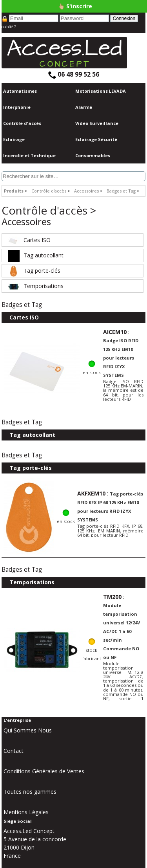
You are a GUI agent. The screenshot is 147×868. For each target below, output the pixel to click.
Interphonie (17, 107)
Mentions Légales (26, 812)
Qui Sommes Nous (28, 730)
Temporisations (35, 286)
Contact (14, 751)
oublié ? (9, 27)
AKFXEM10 (91, 493)
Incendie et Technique (29, 155)
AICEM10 (115, 332)
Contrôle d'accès (22, 123)
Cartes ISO (28, 240)
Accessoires (86, 191)
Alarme (84, 107)
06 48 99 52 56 (74, 74)
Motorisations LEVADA (101, 91)
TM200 (112, 597)
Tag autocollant (35, 255)
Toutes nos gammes (30, 792)
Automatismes (20, 91)
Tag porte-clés (33, 271)
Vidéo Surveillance (97, 123)
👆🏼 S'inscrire (75, 6)
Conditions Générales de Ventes (44, 771)
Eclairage (14, 139)
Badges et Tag (121, 191)
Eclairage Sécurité (96, 139)
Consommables (93, 155)
